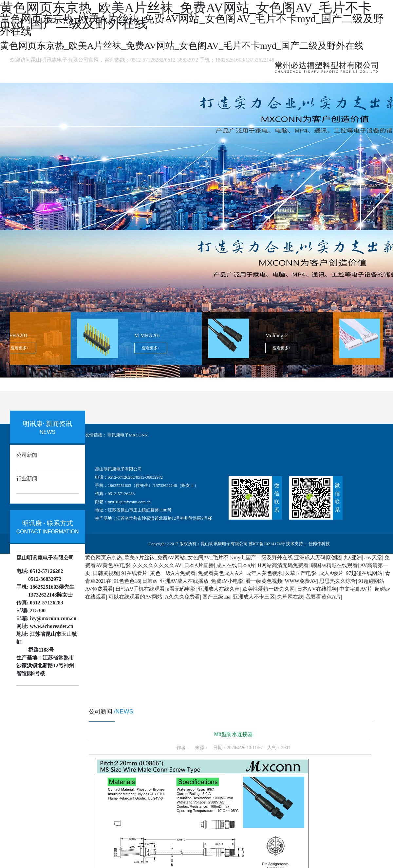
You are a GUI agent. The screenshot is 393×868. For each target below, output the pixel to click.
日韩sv (150, 581)
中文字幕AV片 (356, 589)
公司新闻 (27, 455)
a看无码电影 (181, 589)
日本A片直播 (199, 565)
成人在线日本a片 (236, 565)
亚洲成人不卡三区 (254, 597)
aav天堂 (373, 557)
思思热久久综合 (338, 581)
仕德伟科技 (318, 544)
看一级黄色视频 (264, 581)
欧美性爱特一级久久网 (269, 589)
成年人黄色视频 (264, 573)
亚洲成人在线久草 (219, 589)
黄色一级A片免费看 (173, 573)
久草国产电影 (301, 573)
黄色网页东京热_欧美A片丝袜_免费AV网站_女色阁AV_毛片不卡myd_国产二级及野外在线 (189, 557)
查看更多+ (22, 348)
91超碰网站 (371, 581)
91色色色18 (127, 581)
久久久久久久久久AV (157, 565)
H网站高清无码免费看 (283, 565)
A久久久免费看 (182, 597)
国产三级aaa (216, 597)
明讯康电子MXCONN (128, 435)
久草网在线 (290, 597)
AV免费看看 (99, 589)
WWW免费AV (301, 581)
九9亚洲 (353, 557)
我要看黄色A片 (323, 597)
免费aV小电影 (227, 581)
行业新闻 (27, 479)
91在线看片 (134, 573)
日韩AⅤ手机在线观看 (140, 589)
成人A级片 (331, 573)
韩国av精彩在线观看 (334, 565)
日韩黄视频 (106, 573)
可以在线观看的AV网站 (135, 597)
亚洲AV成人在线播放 (184, 581)
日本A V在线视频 (317, 589)
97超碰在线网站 (364, 573)
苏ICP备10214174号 (267, 544)
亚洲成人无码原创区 (318, 557)
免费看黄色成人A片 (221, 573)
